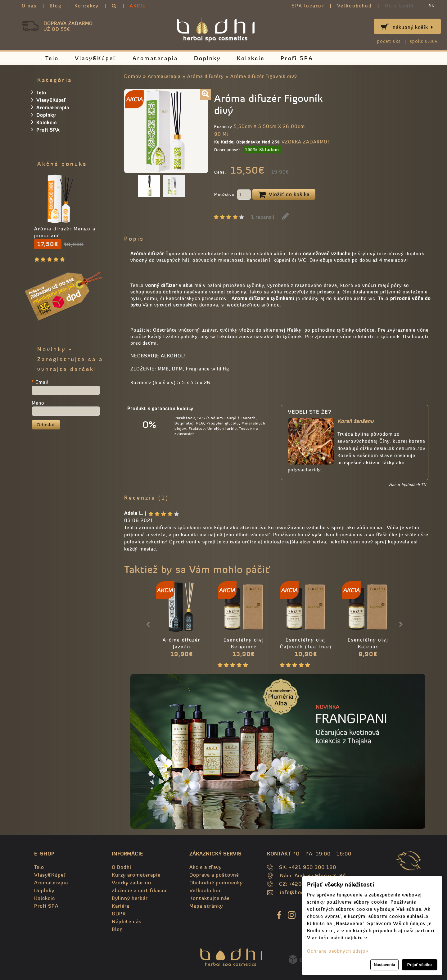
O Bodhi (122, 867)
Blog (56, 6)
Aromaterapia (155, 58)
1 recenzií (263, 217)
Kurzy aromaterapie (136, 875)
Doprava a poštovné (214, 875)
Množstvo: (233, 195)
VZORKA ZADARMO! (305, 142)
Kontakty (87, 6)
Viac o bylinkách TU (407, 485)
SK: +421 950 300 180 (308, 867)
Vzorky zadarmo (131, 882)
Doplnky (207, 58)
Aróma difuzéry (205, 76)
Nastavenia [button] (384, 965)
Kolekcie (251, 58)
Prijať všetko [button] (420, 965)
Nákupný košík (413, 27)
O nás (29, 6)
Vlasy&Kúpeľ (96, 58)
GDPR (119, 914)
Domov (133, 76)
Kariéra (121, 906)
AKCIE (138, 6)
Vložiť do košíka (284, 195)
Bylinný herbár (130, 898)
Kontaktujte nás (210, 898)
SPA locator (308, 6)
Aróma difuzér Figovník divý (264, 76)
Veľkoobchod (354, 6)
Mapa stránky (206, 906)
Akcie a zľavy (205, 867)
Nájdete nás (127, 921)
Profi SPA (297, 58)
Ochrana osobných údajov (338, 951)
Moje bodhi (399, 6)
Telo (52, 58)
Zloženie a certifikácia (139, 890)
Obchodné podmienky (216, 882)
